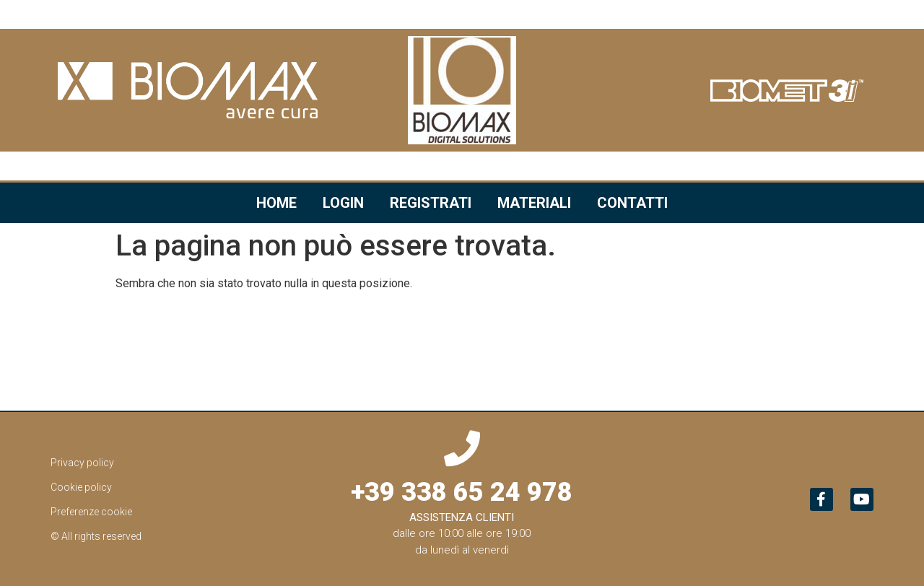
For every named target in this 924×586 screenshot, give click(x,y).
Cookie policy (81, 487)
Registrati (431, 203)
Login (343, 203)
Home (276, 203)
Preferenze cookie (91, 512)
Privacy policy (82, 463)
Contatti (632, 203)
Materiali (534, 203)
